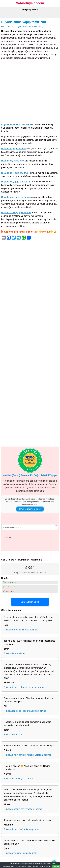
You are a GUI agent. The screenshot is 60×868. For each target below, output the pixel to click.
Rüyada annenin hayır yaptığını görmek (23, 809)
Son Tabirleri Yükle (30, 602)
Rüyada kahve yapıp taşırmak (16, 213)
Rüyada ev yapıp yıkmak (14, 149)
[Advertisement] (30, 92)
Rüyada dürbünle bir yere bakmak (21, 630)
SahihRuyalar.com (30, 3)
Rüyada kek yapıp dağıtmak (15, 173)
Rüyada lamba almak (14, 653)
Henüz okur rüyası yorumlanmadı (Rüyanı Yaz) (22, 27)
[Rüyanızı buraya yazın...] (30, 527)
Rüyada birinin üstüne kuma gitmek (21, 829)
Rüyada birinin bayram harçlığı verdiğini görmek (28, 755)
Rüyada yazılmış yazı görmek (19, 779)
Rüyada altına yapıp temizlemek (25, 22)
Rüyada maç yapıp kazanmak (16, 197)
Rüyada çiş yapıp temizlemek (16, 182)
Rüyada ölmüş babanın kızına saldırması (24, 687)
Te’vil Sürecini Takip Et (30, 509)
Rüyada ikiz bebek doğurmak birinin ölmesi (25, 711)
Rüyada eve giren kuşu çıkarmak (20, 853)
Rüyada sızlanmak (13, 735)
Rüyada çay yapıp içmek (13, 161)
